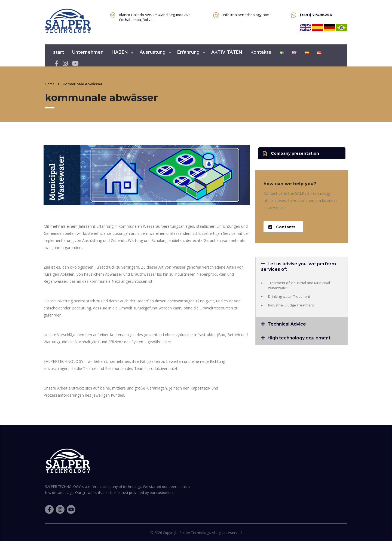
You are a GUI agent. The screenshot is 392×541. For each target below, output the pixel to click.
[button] (302, 153)
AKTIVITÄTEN (227, 52)
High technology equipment (299, 338)
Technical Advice (287, 324)
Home (50, 84)
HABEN (120, 52)
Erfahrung (188, 52)
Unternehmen (88, 52)
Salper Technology (195, 533)
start (59, 52)
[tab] (302, 267)
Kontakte (261, 52)
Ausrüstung (153, 52)
